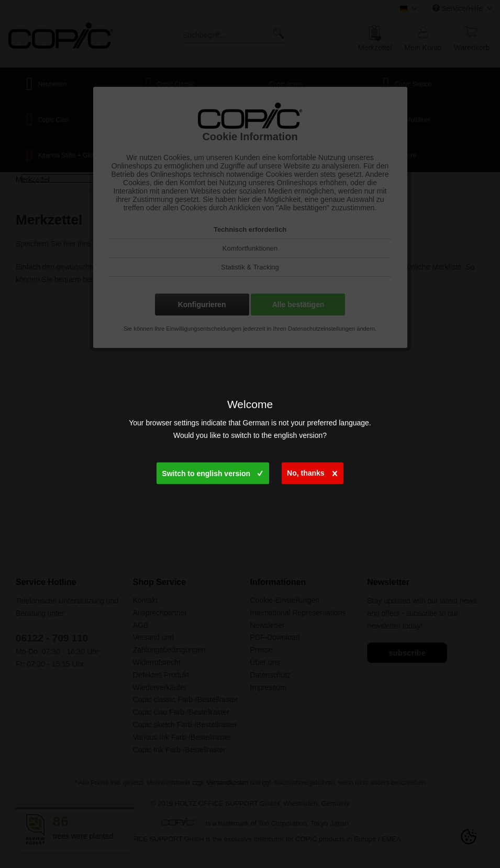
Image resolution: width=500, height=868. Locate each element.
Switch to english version (212, 471)
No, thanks (312, 471)
